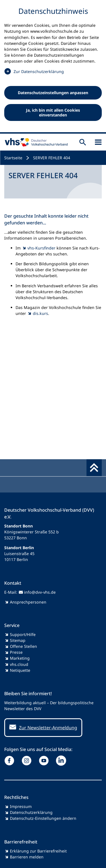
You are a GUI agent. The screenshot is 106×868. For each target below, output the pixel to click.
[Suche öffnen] (83, 142)
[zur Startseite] (35, 142)
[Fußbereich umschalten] (94, 468)
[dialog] (53, 67)
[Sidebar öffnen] (98, 142)
